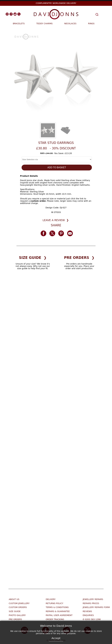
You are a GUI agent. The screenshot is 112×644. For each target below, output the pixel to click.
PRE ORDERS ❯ (79, 258)
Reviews (87, 611)
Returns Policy (54, 603)
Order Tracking (55, 619)
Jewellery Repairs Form (96, 607)
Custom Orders (18, 607)
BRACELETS (19, 24)
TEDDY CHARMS (44, 24)
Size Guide (15, 611)
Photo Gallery (17, 615)
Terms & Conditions (57, 607)
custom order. (38, 201)
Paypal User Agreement (59, 615)
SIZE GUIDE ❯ (33, 258)
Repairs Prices (91, 603)
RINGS (91, 24)
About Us (14, 599)
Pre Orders (15, 619)
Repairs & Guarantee (58, 611)
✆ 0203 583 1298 (92, 619)
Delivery (51, 599)
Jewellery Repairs (93, 599)
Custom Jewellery (19, 603)
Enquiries (88, 615)
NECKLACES (70, 24)
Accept (56, 638)
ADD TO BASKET (57, 167)
